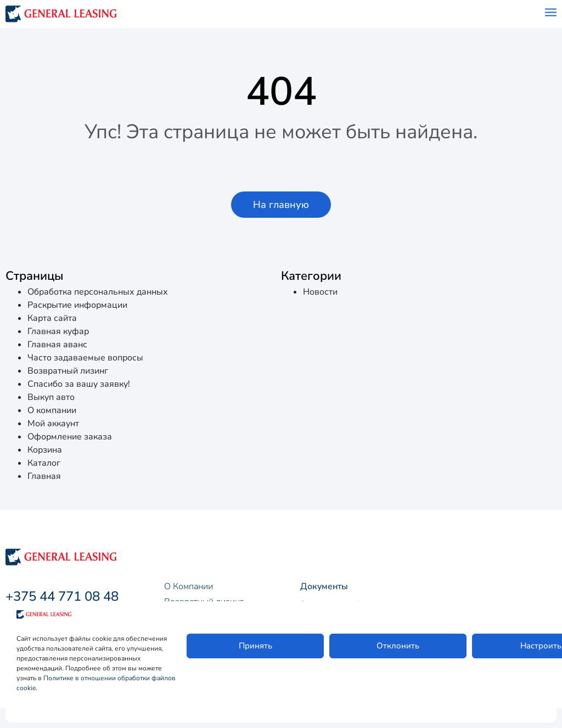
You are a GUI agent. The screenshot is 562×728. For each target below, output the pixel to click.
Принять (255, 646)
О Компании (189, 586)
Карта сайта (52, 318)
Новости (320, 292)
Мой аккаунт (53, 424)
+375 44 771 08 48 (62, 596)
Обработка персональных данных (98, 292)
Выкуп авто (51, 397)
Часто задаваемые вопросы (85, 358)
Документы (324, 586)
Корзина (45, 450)
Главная (44, 476)
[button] (281, 205)
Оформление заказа (70, 437)
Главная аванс (57, 345)
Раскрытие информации (77, 305)
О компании (52, 410)
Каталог (44, 463)
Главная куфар (58, 331)
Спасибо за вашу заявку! (79, 384)
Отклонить (398, 646)
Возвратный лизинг (68, 371)
